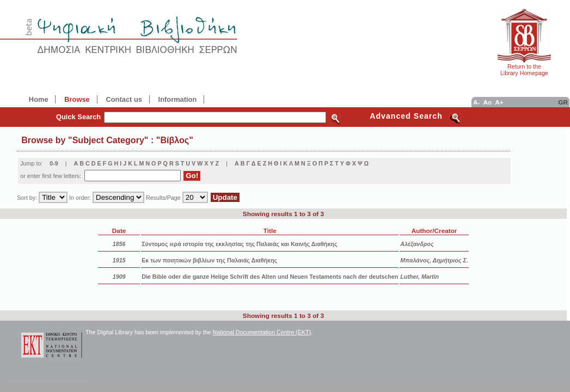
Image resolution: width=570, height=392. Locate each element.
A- (476, 102)
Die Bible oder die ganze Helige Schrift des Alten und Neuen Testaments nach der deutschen (270, 277)
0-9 (54, 163)
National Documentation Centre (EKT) (262, 332)
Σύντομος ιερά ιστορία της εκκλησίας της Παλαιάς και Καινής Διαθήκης (239, 244)
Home (39, 99)
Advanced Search (406, 116)
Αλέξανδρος (417, 244)
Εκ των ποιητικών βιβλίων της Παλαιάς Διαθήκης (209, 260)
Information (178, 99)
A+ (499, 102)
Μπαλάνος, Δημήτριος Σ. (434, 260)
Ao (487, 102)
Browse (77, 99)
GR (563, 102)
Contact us (124, 99)
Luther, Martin (419, 277)
